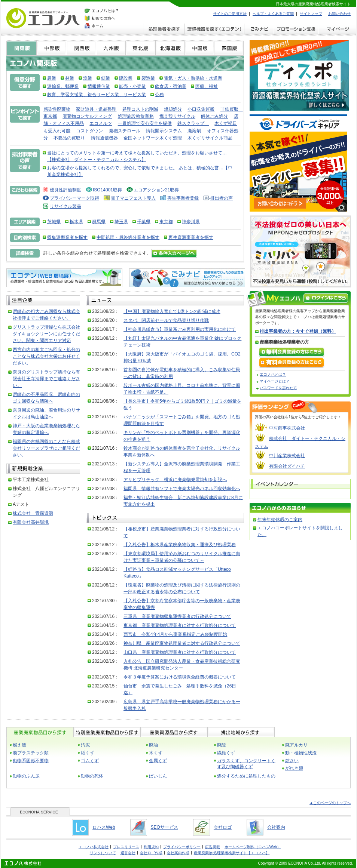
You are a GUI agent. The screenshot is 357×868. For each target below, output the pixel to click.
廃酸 (222, 745)
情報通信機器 (104, 138)
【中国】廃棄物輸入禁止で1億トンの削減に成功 (172, 311)
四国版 (229, 48)
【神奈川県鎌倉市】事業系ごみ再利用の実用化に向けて (180, 329)
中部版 (51, 48)
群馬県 (99, 222)
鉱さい (292, 761)
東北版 (140, 48)
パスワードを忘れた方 (278, 388)
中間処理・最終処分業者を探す (128, 237)
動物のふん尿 (26, 776)
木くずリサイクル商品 (210, 138)
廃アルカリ (296, 745)
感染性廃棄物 (57, 109)
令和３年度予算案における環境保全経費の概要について (180, 677)
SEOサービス (164, 827)
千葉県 (144, 222)
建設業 (126, 78)
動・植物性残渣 (301, 753)
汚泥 (85, 745)
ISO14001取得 (107, 190)
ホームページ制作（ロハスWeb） (253, 847)
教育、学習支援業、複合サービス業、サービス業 (97, 95)
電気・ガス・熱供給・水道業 (193, 78)
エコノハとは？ (273, 374)
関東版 (21, 48)
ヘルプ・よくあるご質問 (273, 14)
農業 (52, 78)
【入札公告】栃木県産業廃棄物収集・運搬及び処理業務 (180, 545)
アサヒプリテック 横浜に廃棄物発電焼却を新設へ (175, 480)
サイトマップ (311, 14)
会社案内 (276, 827)
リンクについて (103, 853)
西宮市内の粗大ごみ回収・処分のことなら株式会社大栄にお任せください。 (46, 356)
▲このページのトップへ (330, 803)
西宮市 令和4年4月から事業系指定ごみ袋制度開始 (175, 634)
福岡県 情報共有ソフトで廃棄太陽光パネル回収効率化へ (182, 489)
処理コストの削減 (140, 109)
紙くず (88, 753)
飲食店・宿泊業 (171, 86)
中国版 (199, 48)
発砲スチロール (125, 131)
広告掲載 (213, 847)
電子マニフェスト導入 (133, 198)
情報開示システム (164, 131)
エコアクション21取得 (156, 190)
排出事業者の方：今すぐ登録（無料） (298, 331)
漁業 (88, 78)
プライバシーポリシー (182, 847)
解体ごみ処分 (214, 116)
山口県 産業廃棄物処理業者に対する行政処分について (180, 652)
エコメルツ (101, 123)
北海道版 (170, 48)
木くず (156, 753)
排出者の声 (222, 198)
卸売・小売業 (132, 86)
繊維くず (226, 753)
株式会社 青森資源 (33, 513)
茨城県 (54, 222)
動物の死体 (92, 776)
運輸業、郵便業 (63, 86)
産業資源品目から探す (174, 732)
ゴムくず (90, 761)
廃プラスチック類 (31, 753)
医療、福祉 (207, 86)
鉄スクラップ (193, 123)
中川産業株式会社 (287, 456)
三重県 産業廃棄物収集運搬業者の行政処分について (177, 616)
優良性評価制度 (65, 190)
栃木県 (76, 222)
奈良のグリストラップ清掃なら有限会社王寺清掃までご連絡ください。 (46, 379)
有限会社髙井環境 (31, 522)
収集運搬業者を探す (67, 237)
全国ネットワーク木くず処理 (153, 138)
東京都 (166, 222)
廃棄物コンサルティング (87, 116)
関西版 (81, 48)
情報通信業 (99, 86)
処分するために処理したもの (246, 776)
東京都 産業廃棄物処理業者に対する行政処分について (180, 625)
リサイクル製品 (65, 206)
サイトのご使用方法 (230, 14)
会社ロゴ (223, 827)
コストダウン (89, 131)
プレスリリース (126, 847)
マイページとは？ (275, 381)
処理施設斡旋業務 (136, 116)
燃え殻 (19, 745)
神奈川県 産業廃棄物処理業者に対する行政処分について (182, 643)
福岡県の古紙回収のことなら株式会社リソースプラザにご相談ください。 (46, 448)
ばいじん (158, 776)
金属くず (158, 761)
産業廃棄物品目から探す (40, 732)
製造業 (148, 78)
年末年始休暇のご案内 (280, 520)
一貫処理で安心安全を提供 (145, 123)
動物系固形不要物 (31, 761)
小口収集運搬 (201, 109)
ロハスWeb (104, 827)
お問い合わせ (339, 14)
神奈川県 (191, 222)
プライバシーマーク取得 (74, 198)
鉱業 (106, 78)
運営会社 (128, 853)
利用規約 (151, 847)
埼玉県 (121, 222)
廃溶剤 (194, 131)
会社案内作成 (178, 853)
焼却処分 (173, 109)
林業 (70, 78)
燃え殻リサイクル (177, 116)
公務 (159, 95)
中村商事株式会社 (287, 428)
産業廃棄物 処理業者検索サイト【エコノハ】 (232, 853)
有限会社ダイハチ (287, 466)
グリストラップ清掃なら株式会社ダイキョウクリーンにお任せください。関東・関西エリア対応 (46, 334)
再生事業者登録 (183, 198)
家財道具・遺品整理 (96, 109)
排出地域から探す (241, 732)
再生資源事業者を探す (191, 237)
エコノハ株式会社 (94, 847)
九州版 (111, 48)
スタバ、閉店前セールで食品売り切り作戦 (166, 320)
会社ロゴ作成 (151, 853)
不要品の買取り (69, 138)
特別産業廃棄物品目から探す (107, 732)
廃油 (153, 745)
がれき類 (294, 768)
